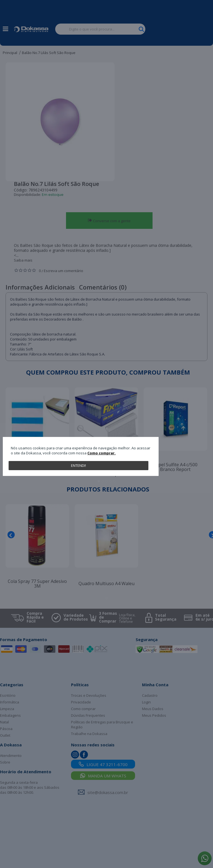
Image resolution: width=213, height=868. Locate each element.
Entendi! (78, 465)
